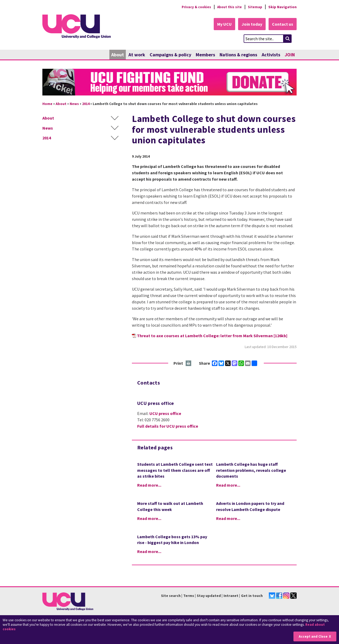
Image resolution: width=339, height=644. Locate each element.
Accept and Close (313, 636)
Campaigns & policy (170, 55)
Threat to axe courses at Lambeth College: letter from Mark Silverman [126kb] (212, 336)
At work (137, 55)
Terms (189, 596)
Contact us (282, 24)
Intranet (231, 596)
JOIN (290, 55)
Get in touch (252, 596)
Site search (171, 596)
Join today (251, 24)
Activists (271, 55)
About (118, 55)
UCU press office (165, 414)
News (74, 104)
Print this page (189, 364)
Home (47, 104)
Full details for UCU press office (168, 426)
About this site (228, 7)
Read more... (149, 485)
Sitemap (255, 7)
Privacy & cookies (193, 7)
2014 (86, 104)
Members (205, 55)
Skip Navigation (282, 7)
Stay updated (209, 596)
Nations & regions (238, 55)
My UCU (222, 24)
